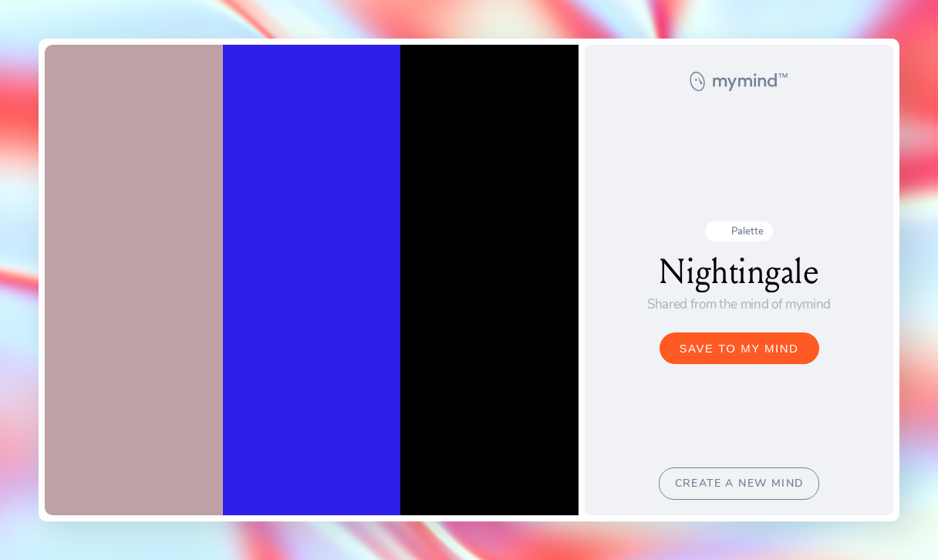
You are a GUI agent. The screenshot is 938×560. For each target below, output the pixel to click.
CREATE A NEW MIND (739, 483)
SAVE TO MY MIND (739, 348)
